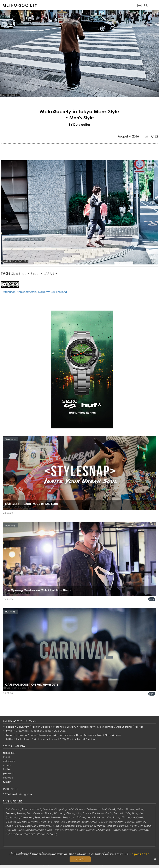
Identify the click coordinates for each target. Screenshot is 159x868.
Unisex (130, 809)
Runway (24, 727)
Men (56, 826)
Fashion (11, 727)
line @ (6, 757)
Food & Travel (38, 735)
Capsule (30, 826)
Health (90, 830)
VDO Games (76, 809)
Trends (101, 826)
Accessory (67, 826)
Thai (104, 809)
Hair (134, 813)
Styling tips (103, 830)
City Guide (68, 739)
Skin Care (145, 826)
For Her (139, 727)
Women (59, 813)
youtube (8, 778)
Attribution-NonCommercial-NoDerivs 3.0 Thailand (35, 292)
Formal (118, 813)
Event (81, 830)
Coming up (13, 822)
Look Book (93, 817)
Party (152, 599)
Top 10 (81, 739)
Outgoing (60, 809)
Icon (48, 731)
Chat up (126, 817)
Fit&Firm (11, 830)
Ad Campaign (70, 822)
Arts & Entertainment (61, 735)
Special (39, 817)
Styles (9, 826)
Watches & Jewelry (64, 727)
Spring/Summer (135, 822)
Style (9, 731)
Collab (19, 826)
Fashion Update (41, 727)
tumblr (7, 782)
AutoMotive (28, 834)
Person (16, 809)
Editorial (12, 739)
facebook (9, 753)
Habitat (138, 817)
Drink (21, 830)
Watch (116, 830)
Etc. (29, 813)
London (48, 809)
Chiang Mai (73, 813)
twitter (7, 769)
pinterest (8, 773)
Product (70, 830)
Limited (80, 817)
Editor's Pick (89, 822)
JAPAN (49, 274)
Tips (49, 830)
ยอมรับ (80, 859)
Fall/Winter (44, 826)
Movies (107, 817)
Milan (140, 809)
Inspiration (36, 731)
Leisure (11, 735)
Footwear (12, 834)
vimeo (7, 765)
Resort (21, 813)
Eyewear (54, 822)
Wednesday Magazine (19, 794)
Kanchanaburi (31, 809)
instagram (9, 761)
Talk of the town (93, 813)
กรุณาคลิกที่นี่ (140, 854)
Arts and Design (117, 826)
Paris (116, 817)
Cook (111, 809)
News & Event (113, 735)
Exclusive (25, 739)
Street (35, 274)
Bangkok (68, 817)
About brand (124, 727)
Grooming (22, 731)
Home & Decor (85, 735)
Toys (100, 735)
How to (23, 735)
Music (25, 822)
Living (53, 834)
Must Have (40, 739)
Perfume (43, 834)
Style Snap (19, 274)
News (133, 826)
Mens (34, 822)
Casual (103, 822)
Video (91, 739)
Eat (7, 809)
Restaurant (116, 822)
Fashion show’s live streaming (96, 727)
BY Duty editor (79, 124)
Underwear (53, 817)
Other (121, 809)
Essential (54, 739)
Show (43, 822)
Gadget (143, 830)
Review (10, 813)
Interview (27, 817)
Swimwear (93, 809)
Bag (79, 826)
